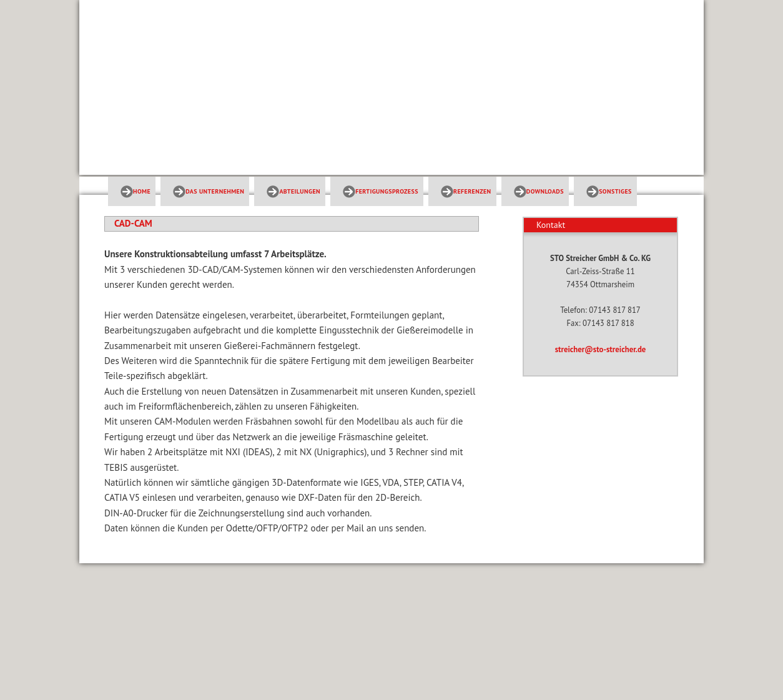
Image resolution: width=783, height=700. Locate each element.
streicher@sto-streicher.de (601, 349)
